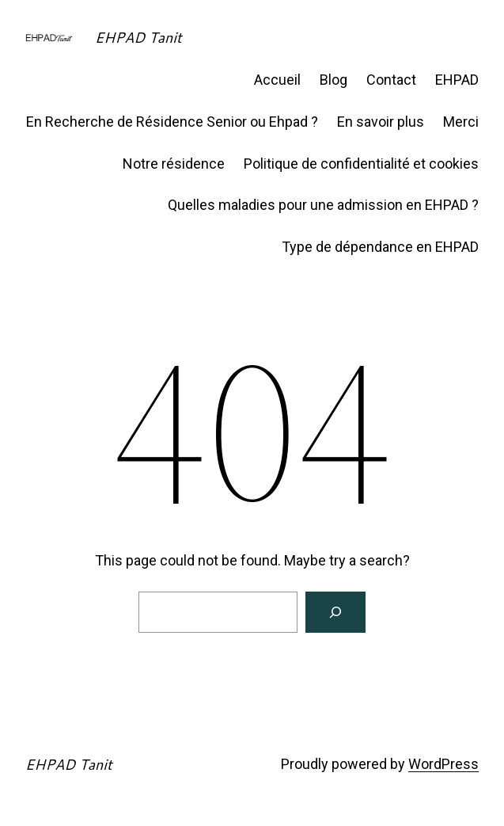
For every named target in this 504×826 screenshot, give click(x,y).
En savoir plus (381, 122)
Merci (461, 122)
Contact (391, 80)
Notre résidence (174, 164)
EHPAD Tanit (138, 37)
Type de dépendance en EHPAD (380, 247)
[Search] (335, 612)
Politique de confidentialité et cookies (361, 164)
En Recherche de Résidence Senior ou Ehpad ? (172, 122)
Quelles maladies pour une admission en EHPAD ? (323, 205)
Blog (333, 80)
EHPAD (457, 80)
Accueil (277, 80)
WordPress (443, 764)
